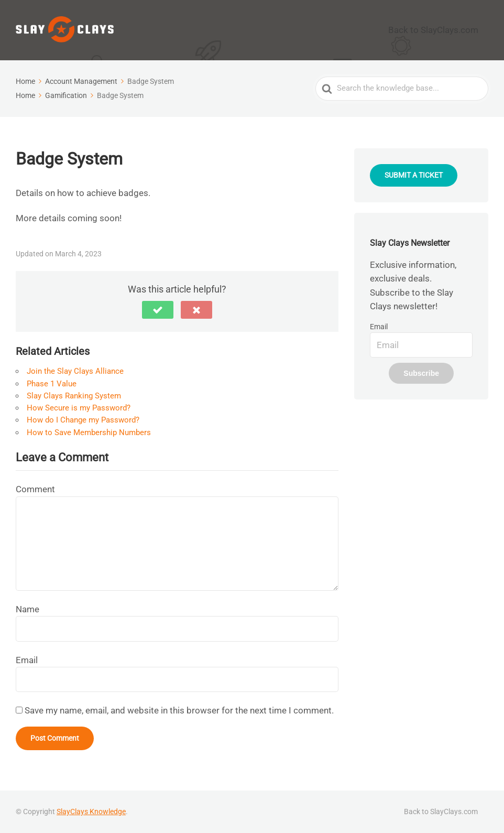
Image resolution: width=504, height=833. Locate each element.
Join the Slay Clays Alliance (75, 371)
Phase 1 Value (52, 383)
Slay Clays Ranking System (74, 395)
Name (28, 608)
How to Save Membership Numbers (89, 431)
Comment (35, 489)
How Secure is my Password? (79, 407)
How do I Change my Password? (83, 419)
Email (27, 659)
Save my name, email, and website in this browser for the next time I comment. (179, 710)
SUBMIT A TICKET (414, 175)
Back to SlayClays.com (444, 29)
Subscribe (421, 373)
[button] (158, 309)
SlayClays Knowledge (91, 811)
